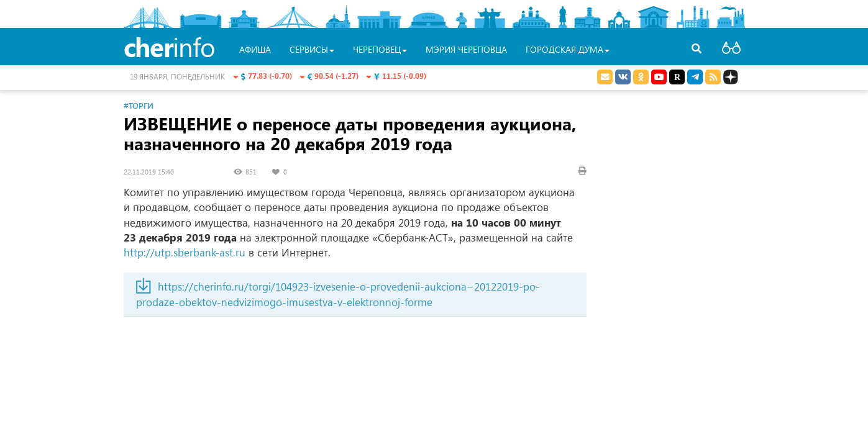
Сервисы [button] (312, 49)
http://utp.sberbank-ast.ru (185, 252)
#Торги (139, 105)
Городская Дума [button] (568, 49)
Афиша (255, 49)
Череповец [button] (380, 49)
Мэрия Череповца (466, 49)
